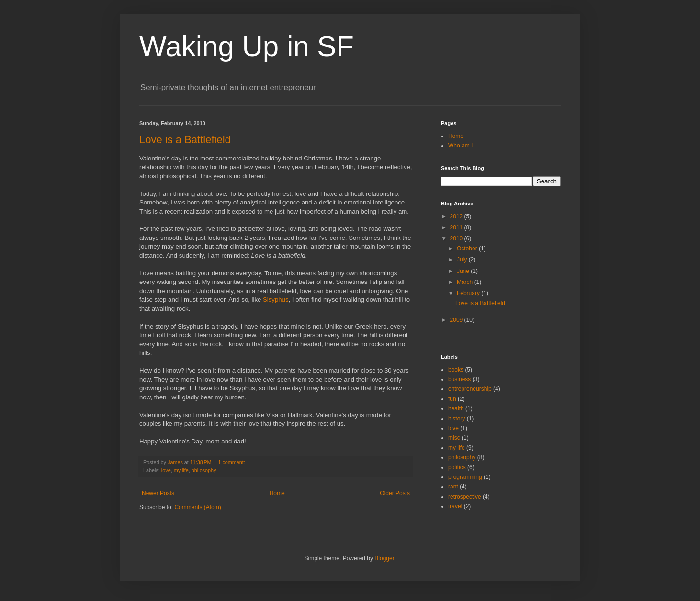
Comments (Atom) (198, 507)
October (468, 249)
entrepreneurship (470, 389)
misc (454, 438)
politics (457, 467)
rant (453, 487)
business (459, 379)
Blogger (384, 558)
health (456, 408)
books (456, 370)
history (457, 419)
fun (452, 399)
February (469, 293)
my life (181, 470)
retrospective (465, 497)
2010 (457, 238)
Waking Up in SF (247, 46)
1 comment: (232, 462)
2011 (457, 227)
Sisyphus (276, 300)
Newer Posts (158, 493)
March (466, 282)
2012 (457, 216)
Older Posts (395, 493)
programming (465, 477)
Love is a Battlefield (185, 140)
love (166, 470)
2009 (457, 320)
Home (277, 493)
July (463, 260)
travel (455, 506)
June (464, 271)
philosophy (204, 470)
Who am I (460, 146)
